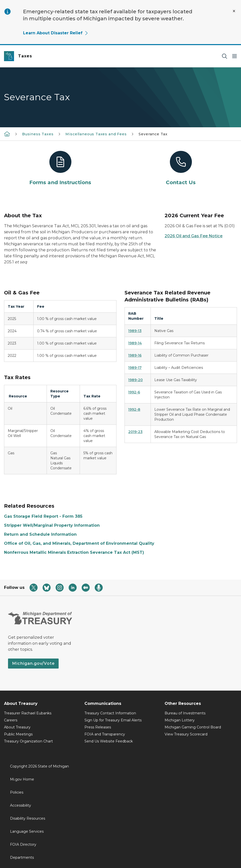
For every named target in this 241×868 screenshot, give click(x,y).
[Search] (224, 56)
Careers (11, 720)
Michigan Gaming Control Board (193, 727)
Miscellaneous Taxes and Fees (96, 134)
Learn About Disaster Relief (56, 33)
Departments (22, 857)
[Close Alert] (234, 11)
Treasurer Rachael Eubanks (28, 713)
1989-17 (135, 368)
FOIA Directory (23, 844)
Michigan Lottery (180, 720)
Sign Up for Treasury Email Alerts (113, 720)
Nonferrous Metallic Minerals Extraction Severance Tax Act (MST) (74, 552)
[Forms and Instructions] (60, 168)
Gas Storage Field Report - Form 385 (43, 516)
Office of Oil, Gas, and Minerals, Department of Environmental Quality (79, 543)
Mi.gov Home (22, 779)
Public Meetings (18, 734)
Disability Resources (28, 818)
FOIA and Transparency (105, 734)
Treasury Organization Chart (28, 741)
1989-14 (135, 343)
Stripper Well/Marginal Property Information (52, 525)
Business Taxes (38, 134)
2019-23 (135, 432)
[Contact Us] (181, 168)
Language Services (27, 831)
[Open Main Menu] (234, 56)
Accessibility (21, 805)
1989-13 (135, 331)
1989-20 (136, 380)
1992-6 (134, 392)
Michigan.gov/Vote (33, 663)
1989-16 (135, 355)
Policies (17, 792)
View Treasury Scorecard (186, 734)
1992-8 (134, 409)
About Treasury (17, 727)
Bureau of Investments (185, 713)
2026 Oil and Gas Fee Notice (194, 236)
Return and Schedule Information (40, 534)
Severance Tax (153, 134)
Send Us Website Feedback (109, 741)
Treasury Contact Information (110, 713)
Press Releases (98, 727)
